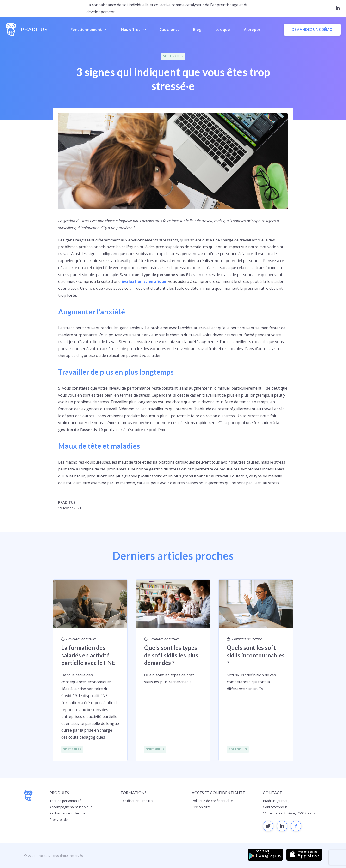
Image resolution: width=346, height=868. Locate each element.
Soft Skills (173, 56)
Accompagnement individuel (71, 807)
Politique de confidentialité (212, 801)
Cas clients (169, 30)
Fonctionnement (89, 30)
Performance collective (67, 813)
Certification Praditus (137, 801)
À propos (252, 30)
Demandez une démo (312, 30)
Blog (197, 30)
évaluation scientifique (144, 281)
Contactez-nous (275, 807)
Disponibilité (201, 807)
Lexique (223, 30)
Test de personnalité (65, 801)
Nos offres (133, 30)
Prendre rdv (59, 819)
